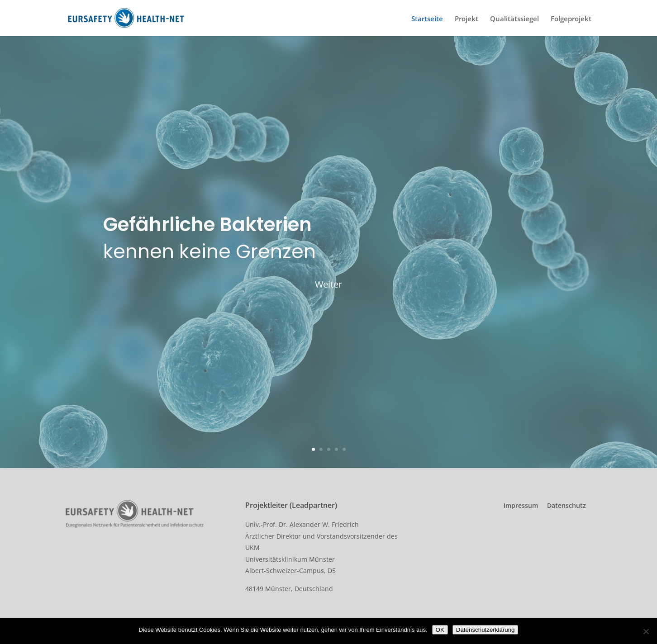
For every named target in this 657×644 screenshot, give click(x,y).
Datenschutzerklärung (486, 630)
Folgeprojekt (571, 21)
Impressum (521, 505)
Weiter (328, 289)
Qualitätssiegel (514, 21)
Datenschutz (567, 505)
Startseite (427, 21)
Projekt (467, 21)
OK (440, 630)
